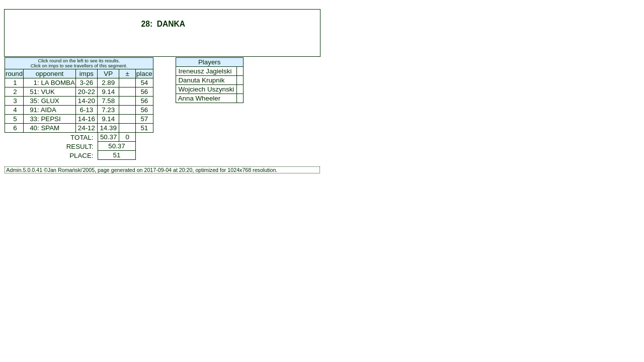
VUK (48, 92)
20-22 (87, 92)
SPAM (50, 128)
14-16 (87, 119)
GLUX (50, 101)
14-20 (87, 101)
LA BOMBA (58, 83)
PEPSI (51, 119)
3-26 (87, 83)
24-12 (87, 128)
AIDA (49, 110)
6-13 (87, 110)
